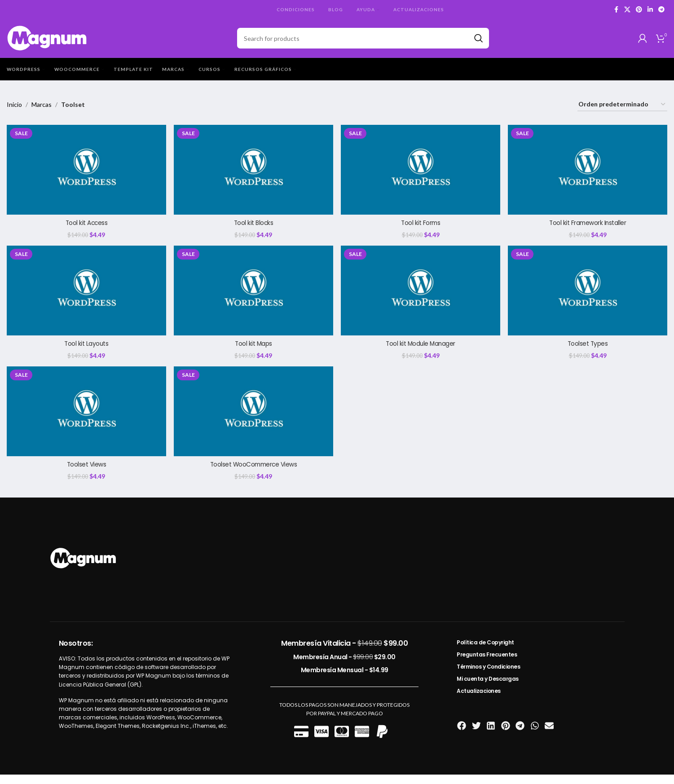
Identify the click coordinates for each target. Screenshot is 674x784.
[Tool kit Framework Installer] (588, 178)
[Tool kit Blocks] (253, 178)
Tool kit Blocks (253, 230)
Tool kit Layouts (86, 352)
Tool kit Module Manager (421, 352)
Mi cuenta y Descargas (488, 688)
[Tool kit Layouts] (86, 299)
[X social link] (627, 10)
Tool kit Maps (253, 352)
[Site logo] (47, 42)
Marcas (42, 112)
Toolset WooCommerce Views (253, 473)
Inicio (14, 112)
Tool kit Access (86, 230)
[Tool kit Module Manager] (421, 299)
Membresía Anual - (344, 666)
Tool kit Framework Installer (588, 230)
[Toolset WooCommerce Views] (253, 421)
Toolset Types (588, 352)
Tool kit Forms (421, 230)
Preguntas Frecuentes (487, 663)
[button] (462, 735)
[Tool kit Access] (86, 178)
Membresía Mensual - (345, 679)
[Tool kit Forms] (421, 178)
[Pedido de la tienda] (622, 113)
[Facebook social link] (616, 10)
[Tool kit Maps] (253, 299)
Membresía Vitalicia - (344, 652)
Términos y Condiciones (488, 676)
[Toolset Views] (86, 421)
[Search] (363, 42)
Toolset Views (86, 473)
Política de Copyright (485, 651)
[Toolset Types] (588, 299)
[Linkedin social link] (650, 10)
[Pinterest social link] (639, 10)
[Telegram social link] (661, 10)
